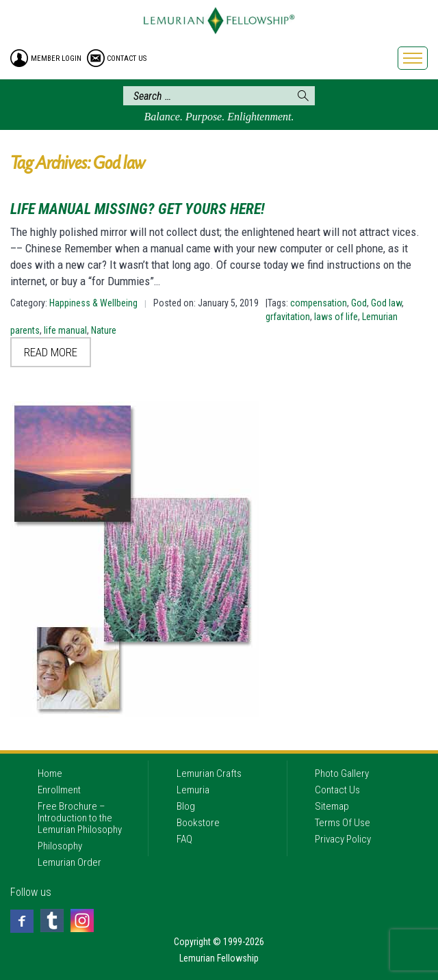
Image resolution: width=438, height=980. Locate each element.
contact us (127, 58)
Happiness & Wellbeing (93, 303)
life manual (65, 330)
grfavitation (288, 317)
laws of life (336, 317)
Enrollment (59, 790)
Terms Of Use (343, 823)
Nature (104, 330)
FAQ (184, 839)
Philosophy (60, 846)
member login (56, 58)
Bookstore (198, 823)
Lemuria (193, 790)
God (359, 303)
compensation (319, 303)
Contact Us (337, 790)
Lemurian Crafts (209, 773)
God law (386, 303)
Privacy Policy (343, 839)
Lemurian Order (69, 862)
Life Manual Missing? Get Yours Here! (138, 209)
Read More (51, 352)
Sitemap (332, 806)
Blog (186, 806)
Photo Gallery (342, 773)
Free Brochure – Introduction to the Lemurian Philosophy (80, 818)
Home (50, 773)
